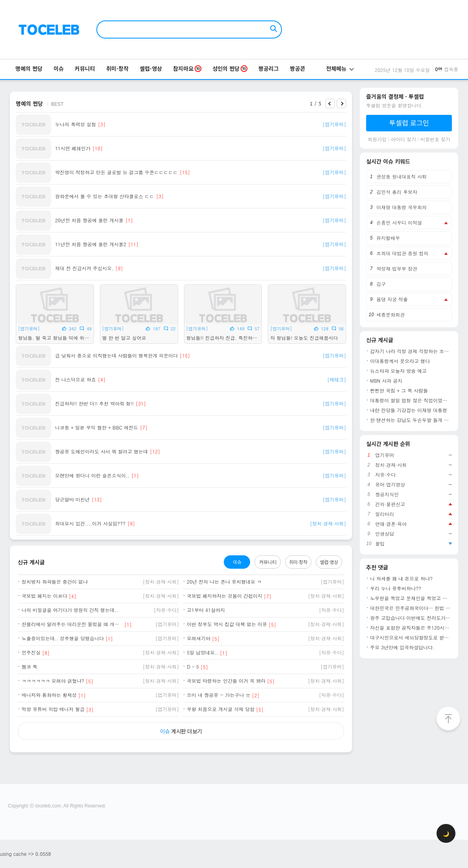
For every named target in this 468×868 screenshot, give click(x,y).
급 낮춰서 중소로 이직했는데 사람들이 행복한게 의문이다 (116, 356)
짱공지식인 (387, 494)
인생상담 (385, 534)
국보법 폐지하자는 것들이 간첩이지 (225, 596)
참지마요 (187, 68)
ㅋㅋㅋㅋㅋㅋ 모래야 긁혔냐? (53, 681)
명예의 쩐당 (29, 68)
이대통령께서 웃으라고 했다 (400, 361)
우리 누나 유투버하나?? (396, 588)
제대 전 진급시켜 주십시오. (84, 268)
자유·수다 (385, 475)
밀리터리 (385, 514)
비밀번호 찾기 (435, 139)
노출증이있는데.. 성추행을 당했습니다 (63, 638)
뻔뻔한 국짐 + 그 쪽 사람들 (399, 391)
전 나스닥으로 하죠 (76, 380)
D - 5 (193, 667)
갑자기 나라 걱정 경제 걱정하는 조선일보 (411, 351)
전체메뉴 (340, 68)
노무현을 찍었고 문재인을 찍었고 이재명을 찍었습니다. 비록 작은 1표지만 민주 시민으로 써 (411, 598)
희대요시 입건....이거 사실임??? (90, 523)
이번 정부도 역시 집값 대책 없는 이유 (227, 624)
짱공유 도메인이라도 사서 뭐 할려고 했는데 (101, 452)
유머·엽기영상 (390, 485)
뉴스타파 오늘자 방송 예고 (398, 371)
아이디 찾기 (404, 139)
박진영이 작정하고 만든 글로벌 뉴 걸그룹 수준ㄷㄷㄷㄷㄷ (116, 172)
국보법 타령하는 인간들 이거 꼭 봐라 (226, 681)
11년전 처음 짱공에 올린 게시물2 (91, 244)
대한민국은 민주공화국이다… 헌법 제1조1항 (411, 608)
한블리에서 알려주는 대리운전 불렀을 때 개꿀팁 (72, 624)
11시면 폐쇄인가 (73, 148)
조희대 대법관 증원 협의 (402, 253)
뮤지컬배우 (388, 238)
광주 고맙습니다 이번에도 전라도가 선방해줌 (411, 618)
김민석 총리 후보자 (397, 192)
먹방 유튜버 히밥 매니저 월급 (53, 709)
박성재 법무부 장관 (397, 268)
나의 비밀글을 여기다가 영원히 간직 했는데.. (70, 610)
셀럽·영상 (151, 68)
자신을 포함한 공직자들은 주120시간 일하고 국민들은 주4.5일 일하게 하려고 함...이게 (411, 628)
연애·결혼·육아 (391, 524)
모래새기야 (199, 638)
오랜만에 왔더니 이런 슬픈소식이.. (92, 475)
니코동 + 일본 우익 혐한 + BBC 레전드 (97, 428)
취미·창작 (117, 68)
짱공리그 (269, 68)
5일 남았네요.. (203, 652)
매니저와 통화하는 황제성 (49, 695)
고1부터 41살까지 (206, 610)
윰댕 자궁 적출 (392, 299)
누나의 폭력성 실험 (76, 124)
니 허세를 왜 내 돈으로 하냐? (401, 579)
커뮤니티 (85, 68)
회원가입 (377, 139)
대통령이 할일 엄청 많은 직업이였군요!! (411, 400)
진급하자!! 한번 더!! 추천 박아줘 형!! (94, 404)
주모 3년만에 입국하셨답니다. (402, 647)
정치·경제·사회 (391, 465)
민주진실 (31, 652)
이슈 (59, 68)
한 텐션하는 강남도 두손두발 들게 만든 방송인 (411, 420)
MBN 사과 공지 (386, 381)
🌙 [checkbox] (446, 834)
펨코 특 (29, 667)
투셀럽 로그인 (409, 123)
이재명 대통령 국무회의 (402, 207)
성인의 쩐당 (230, 68)
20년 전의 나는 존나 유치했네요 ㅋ (224, 582)
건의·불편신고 (390, 504)
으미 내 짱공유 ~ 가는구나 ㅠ (219, 695)
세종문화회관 (391, 314)
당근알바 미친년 (72, 499)
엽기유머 (385, 455)
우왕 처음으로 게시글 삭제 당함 (221, 709)
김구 (381, 284)
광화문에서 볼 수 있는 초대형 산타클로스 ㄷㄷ (105, 196)
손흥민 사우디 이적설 (399, 222)
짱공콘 (298, 68)
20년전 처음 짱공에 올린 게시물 (89, 220)
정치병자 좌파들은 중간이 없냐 (55, 582)
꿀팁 (380, 544)
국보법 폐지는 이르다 (44, 596)
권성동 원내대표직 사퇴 (402, 176)
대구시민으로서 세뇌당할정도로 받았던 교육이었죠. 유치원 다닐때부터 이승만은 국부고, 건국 (411, 638)
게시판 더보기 (181, 731)
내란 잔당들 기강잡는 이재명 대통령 (409, 410)
